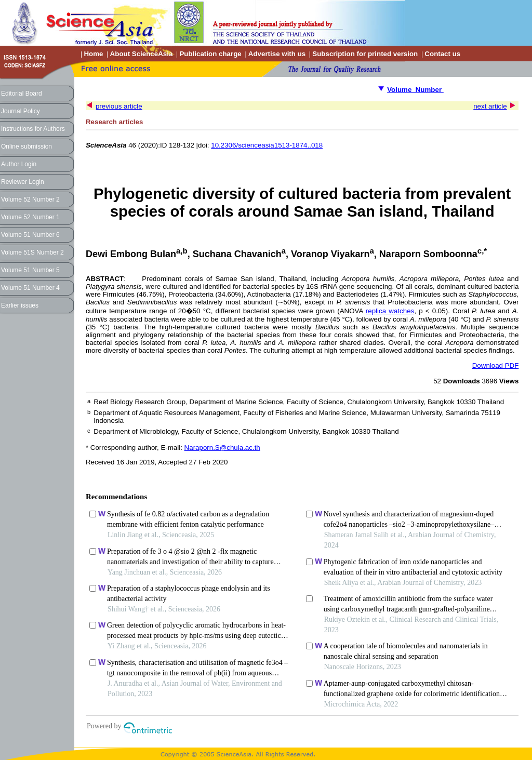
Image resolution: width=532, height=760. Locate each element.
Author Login (19, 164)
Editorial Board (22, 94)
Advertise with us (277, 54)
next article (490, 106)
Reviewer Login (23, 182)
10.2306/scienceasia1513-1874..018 (267, 145)
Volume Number (415, 90)
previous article (119, 106)
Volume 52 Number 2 (30, 199)
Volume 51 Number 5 (30, 270)
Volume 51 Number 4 (30, 288)
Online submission (26, 146)
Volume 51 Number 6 (30, 235)
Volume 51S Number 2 (32, 252)
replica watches (390, 311)
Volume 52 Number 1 (30, 217)
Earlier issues (20, 305)
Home (93, 54)
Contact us (442, 54)
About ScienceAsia (142, 54)
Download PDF (496, 365)
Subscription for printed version (365, 54)
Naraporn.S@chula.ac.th (222, 448)
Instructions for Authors (33, 129)
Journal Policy (21, 111)
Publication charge (210, 54)
